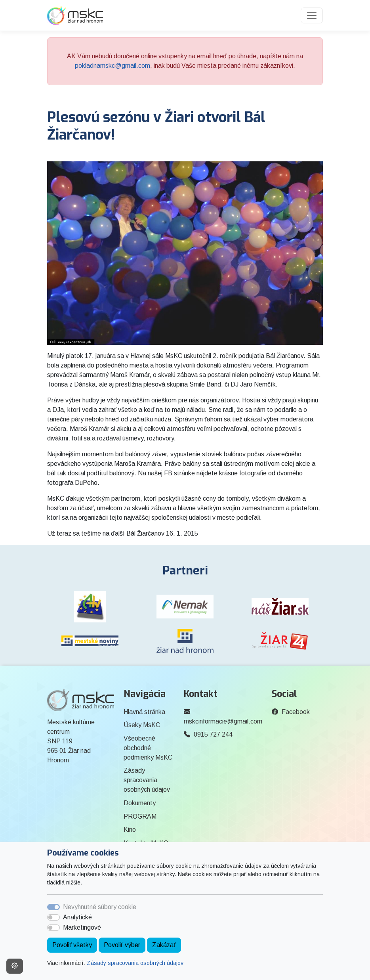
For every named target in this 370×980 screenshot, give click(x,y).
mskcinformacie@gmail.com (223, 721)
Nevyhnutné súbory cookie (100, 907)
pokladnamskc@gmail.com (113, 66)
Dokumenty (140, 803)
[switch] (53, 917)
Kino (130, 830)
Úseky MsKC (142, 725)
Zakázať (164, 945)
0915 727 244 (213, 734)
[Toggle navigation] (312, 15)
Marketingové (82, 927)
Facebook (296, 712)
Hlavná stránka (144, 712)
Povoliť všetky (72, 945)
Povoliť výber (122, 945)
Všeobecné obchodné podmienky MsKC (148, 748)
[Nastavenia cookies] (15, 966)
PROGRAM (140, 816)
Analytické (77, 917)
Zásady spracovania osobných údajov (135, 963)
